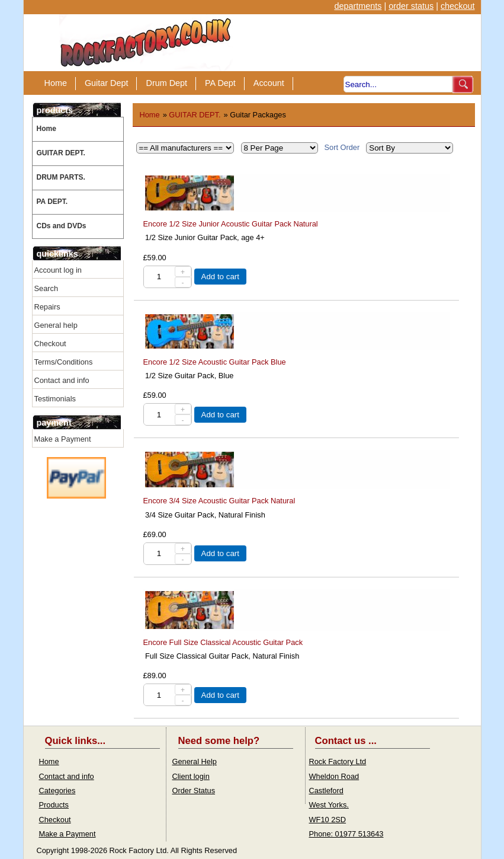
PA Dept (220, 83)
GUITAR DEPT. (61, 153)
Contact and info (62, 380)
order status (411, 6)
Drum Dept (166, 83)
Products (54, 805)
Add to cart (220, 277)
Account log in (58, 270)
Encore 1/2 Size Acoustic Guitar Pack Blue (215, 362)
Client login (191, 776)
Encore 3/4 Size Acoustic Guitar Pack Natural (219, 501)
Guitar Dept (107, 83)
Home (56, 83)
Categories (57, 791)
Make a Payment (63, 439)
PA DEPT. (52, 202)
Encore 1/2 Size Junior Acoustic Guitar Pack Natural (231, 224)
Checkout (50, 344)
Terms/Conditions (64, 362)
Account (269, 83)
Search (46, 288)
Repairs (47, 307)
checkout (458, 6)
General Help (195, 761)
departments (358, 6)
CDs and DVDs (62, 226)
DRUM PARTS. (61, 177)
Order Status (194, 791)
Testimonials (55, 399)
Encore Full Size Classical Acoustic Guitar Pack (223, 642)
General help (56, 325)
